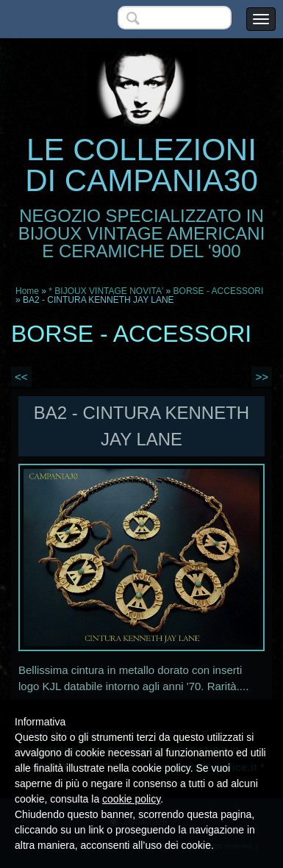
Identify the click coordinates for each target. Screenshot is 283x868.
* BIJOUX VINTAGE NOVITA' (106, 291)
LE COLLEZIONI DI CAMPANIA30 (141, 165)
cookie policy (131, 799)
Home (27, 291)
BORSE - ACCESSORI (219, 291)
